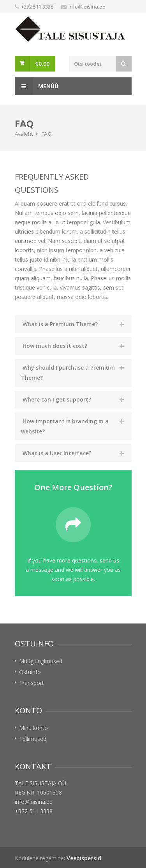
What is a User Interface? (57, 453)
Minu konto (33, 728)
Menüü (37, 86)
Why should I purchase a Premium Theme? (68, 373)
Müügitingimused (41, 661)
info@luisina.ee (87, 7)
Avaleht (24, 134)
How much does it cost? (55, 346)
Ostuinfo (30, 672)
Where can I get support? (57, 399)
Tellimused (33, 739)
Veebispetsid (84, 858)
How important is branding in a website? (65, 426)
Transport (32, 683)
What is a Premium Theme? (60, 324)
